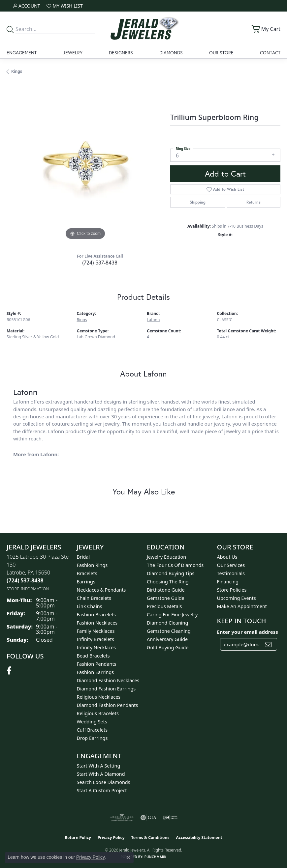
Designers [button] (121, 53)
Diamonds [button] (171, 53)
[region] (85, 163)
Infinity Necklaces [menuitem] (96, 647)
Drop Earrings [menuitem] (92, 738)
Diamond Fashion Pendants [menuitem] (108, 705)
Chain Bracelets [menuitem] (94, 598)
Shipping (198, 202)
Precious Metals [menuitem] (164, 606)
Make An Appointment (242, 606)
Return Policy (78, 838)
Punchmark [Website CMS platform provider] (156, 857)
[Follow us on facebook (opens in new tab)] (9, 671)
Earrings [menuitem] (86, 582)
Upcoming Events (237, 598)
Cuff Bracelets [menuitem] (92, 730)
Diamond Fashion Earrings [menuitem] (106, 689)
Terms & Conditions (150, 838)
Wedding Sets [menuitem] (92, 722)
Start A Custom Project (102, 790)
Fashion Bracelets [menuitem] (96, 615)
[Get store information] (28, 589)
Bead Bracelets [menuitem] (93, 656)
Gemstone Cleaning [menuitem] (169, 631)
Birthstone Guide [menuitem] (166, 590)
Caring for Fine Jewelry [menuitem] (172, 615)
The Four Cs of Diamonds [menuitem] (175, 565)
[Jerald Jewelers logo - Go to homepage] (144, 29)
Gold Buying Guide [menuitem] (168, 647)
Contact (270, 53)
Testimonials (231, 573)
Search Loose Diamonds (104, 782)
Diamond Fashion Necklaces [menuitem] (108, 680)
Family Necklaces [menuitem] (96, 631)
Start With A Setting (99, 766)
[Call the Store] (25, 580)
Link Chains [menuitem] (90, 606)
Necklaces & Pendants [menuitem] (101, 590)
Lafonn (153, 320)
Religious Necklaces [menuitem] (99, 697)
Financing (228, 582)
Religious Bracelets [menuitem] (98, 713)
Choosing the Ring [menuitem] (168, 582)
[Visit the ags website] (122, 818)
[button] (27, 6)
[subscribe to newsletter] (268, 644)
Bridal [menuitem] (83, 557)
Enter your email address (248, 632)
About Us (227, 557)
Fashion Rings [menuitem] (92, 565)
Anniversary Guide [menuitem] (167, 639)
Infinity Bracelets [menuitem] (96, 639)
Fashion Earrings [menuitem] (96, 672)
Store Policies (232, 590)
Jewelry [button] (73, 53)
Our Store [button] (221, 53)
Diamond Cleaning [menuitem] (167, 623)
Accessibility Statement (199, 838)
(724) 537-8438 (100, 262)
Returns (254, 202)
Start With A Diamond (101, 774)
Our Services (231, 565)
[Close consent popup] (128, 857)
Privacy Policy (111, 838)
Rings (17, 71)
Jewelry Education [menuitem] (166, 557)
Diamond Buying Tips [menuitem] (171, 573)
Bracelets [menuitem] (87, 573)
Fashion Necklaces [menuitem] (97, 623)
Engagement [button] (22, 53)
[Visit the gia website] (148, 818)
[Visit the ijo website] (170, 818)
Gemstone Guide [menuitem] (166, 598)
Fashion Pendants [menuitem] (97, 664)
